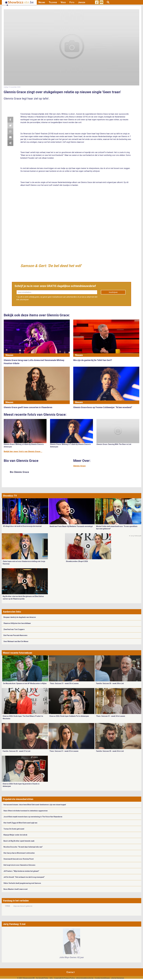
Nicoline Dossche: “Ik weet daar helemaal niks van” (23, 847)
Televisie (53, 2)
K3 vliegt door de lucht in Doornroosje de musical (22, 526)
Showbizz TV (10, 496)
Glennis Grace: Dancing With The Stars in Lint (114, 444)
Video (63, 2)
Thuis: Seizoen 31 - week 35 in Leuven (64, 683)
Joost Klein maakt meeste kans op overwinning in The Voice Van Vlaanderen (33, 817)
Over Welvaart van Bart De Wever (16, 641)
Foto (72, 2)
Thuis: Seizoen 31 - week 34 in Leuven (111, 716)
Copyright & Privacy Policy (64, 978)
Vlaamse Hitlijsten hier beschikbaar (17, 623)
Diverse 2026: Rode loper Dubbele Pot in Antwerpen (69, 716)
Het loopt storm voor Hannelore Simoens (19, 865)
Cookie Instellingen (102, 978)
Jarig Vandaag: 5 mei (14, 924)
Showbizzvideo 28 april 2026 (77, 561)
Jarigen (82, 2)
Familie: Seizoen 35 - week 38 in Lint (110, 683)
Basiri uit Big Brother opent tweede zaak (19, 841)
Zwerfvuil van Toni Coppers (14, 629)
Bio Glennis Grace (19, 472)
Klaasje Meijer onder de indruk (15, 835)
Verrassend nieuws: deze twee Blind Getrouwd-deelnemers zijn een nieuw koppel (35, 805)
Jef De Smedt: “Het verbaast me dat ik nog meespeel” (24, 877)
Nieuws (42, 2)
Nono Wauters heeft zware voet (16, 889)
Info (51, 978)
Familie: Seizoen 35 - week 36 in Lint (110, 751)
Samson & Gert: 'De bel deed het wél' (51, 266)
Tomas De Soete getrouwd (14, 829)
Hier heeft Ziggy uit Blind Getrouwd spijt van (20, 823)
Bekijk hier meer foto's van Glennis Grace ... (23, 451)
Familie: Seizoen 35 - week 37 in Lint (17, 751)
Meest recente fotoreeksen (17, 653)
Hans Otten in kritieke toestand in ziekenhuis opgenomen (26, 811)
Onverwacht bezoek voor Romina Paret (19, 859)
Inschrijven (113, 292)
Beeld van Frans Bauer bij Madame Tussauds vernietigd (71, 526)
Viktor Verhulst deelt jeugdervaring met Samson (22, 883)
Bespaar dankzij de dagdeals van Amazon (20, 617)
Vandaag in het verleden (16, 901)
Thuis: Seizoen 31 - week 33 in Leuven (64, 751)
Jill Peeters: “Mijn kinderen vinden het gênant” (21, 871)
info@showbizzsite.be (85, 978)
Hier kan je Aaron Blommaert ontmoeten (19, 853)
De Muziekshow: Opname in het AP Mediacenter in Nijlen (25, 683)
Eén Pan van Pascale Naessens (15, 635)
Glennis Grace (79, 466)
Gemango (120, 978)
